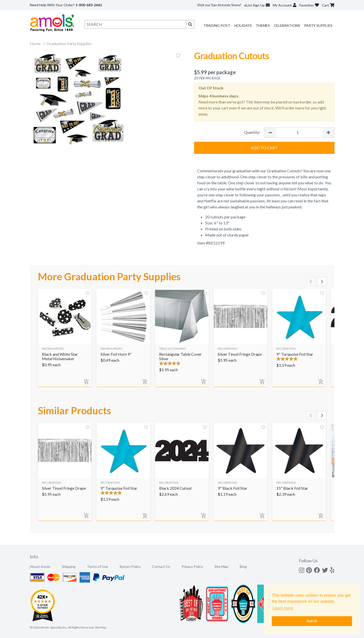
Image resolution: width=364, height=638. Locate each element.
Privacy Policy (192, 566)
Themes (263, 25)
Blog (243, 566)
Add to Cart (264, 148)
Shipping (69, 566)
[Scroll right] (322, 282)
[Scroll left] (311, 282)
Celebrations (287, 25)
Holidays (243, 25)
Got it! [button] (312, 621)
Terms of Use (97, 566)
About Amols (40, 566)
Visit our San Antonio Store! (219, 5)
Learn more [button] (283, 608)
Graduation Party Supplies (69, 43)
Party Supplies (318, 25)
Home (35, 43)
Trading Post (217, 25)
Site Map (221, 566)
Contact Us (161, 566)
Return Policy (130, 566)
